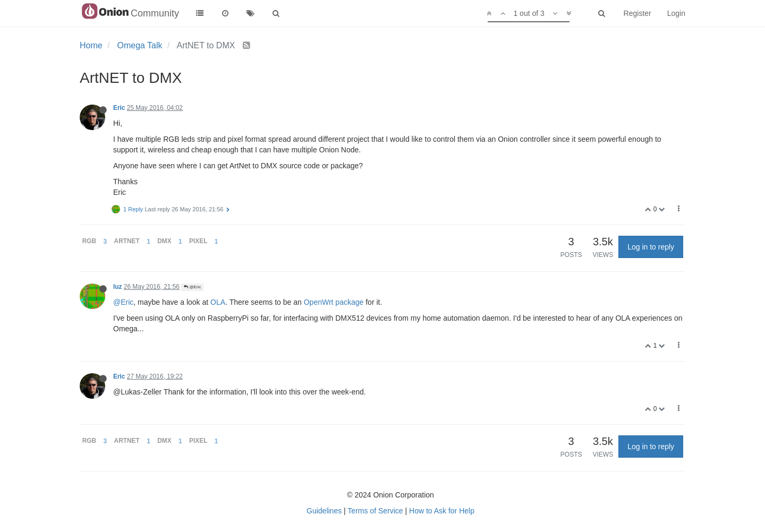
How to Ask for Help (442, 511)
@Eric (192, 287)
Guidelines (324, 511)
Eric (119, 108)
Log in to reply (651, 247)
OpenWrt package (334, 302)
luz (118, 287)
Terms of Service (375, 511)
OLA (218, 302)
